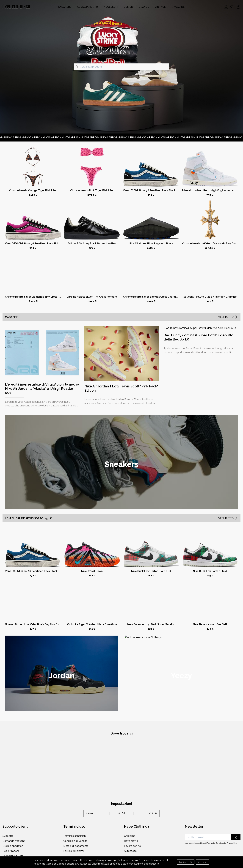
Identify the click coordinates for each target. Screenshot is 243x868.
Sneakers (65, 7)
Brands (144, 7)
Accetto (186, 862)
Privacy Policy (233, 843)
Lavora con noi (133, 846)
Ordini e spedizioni (13, 846)
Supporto (8, 836)
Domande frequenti (14, 841)
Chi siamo (130, 836)
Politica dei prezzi (73, 851)
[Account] (226, 7)
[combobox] (122, 67)
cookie (55, 860)
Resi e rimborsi (11, 851)
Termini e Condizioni (216, 843)
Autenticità (130, 851)
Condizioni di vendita (75, 841)
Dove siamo (131, 841)
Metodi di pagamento (76, 846)
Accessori (111, 7)
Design (129, 7)
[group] (122, 462)
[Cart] (239, 7)
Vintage (160, 7)
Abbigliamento (88, 7)
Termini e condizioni (75, 836)
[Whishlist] (232, 7)
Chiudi (203, 862)
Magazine (178, 7)
